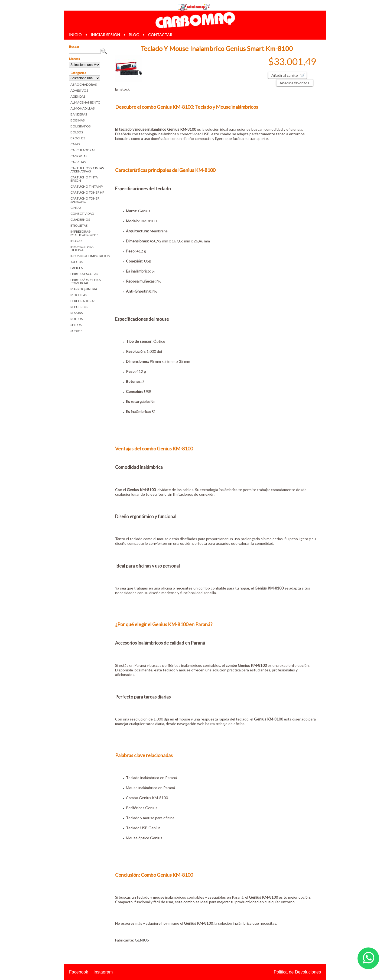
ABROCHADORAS (84, 84)
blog (134, 35)
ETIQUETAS (79, 225)
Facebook (79, 972)
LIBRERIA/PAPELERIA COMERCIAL (86, 281)
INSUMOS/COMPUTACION (89, 256)
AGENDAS (78, 96)
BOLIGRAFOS (80, 126)
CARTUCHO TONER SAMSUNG (85, 200)
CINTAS (76, 208)
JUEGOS (77, 262)
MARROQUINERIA (84, 289)
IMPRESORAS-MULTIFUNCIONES (84, 233)
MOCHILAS (79, 295)
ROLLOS (77, 319)
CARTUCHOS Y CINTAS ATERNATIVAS (87, 170)
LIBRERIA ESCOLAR (84, 274)
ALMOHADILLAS (82, 108)
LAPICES (77, 268)
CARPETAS (78, 162)
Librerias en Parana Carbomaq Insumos (195, 20)
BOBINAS (77, 120)
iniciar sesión (105, 35)
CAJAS (75, 144)
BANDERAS (79, 114)
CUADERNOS (80, 220)
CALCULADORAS (83, 150)
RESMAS (77, 313)
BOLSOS (77, 132)
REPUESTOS (79, 307)
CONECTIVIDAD (82, 214)
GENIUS (142, 940)
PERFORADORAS (83, 301)
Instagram (103, 972)
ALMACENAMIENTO (85, 102)
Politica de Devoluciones (297, 972)
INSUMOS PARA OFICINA (82, 248)
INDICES (76, 241)
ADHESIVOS (79, 90)
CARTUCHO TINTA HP (87, 186)
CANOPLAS (79, 156)
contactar (160, 35)
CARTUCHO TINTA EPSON (84, 179)
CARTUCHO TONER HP (87, 192)
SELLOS (76, 325)
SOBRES (76, 331)
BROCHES (78, 138)
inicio (75, 35)
